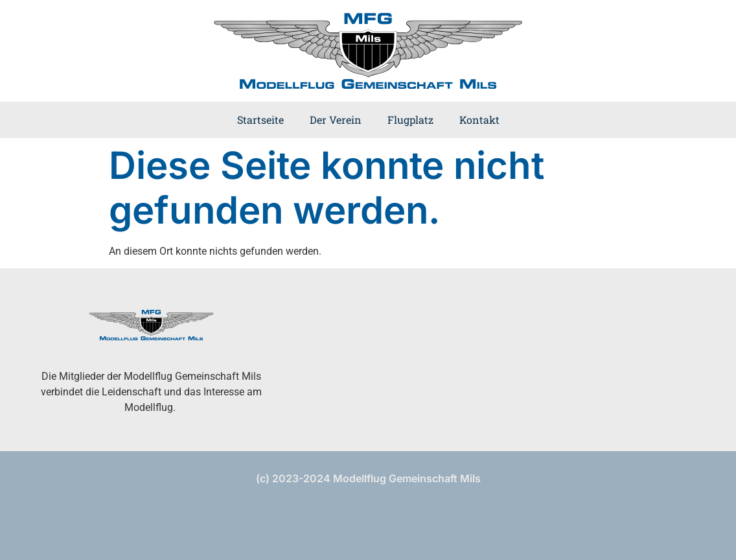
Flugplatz (410, 120)
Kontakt (479, 120)
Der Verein (336, 120)
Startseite (260, 120)
